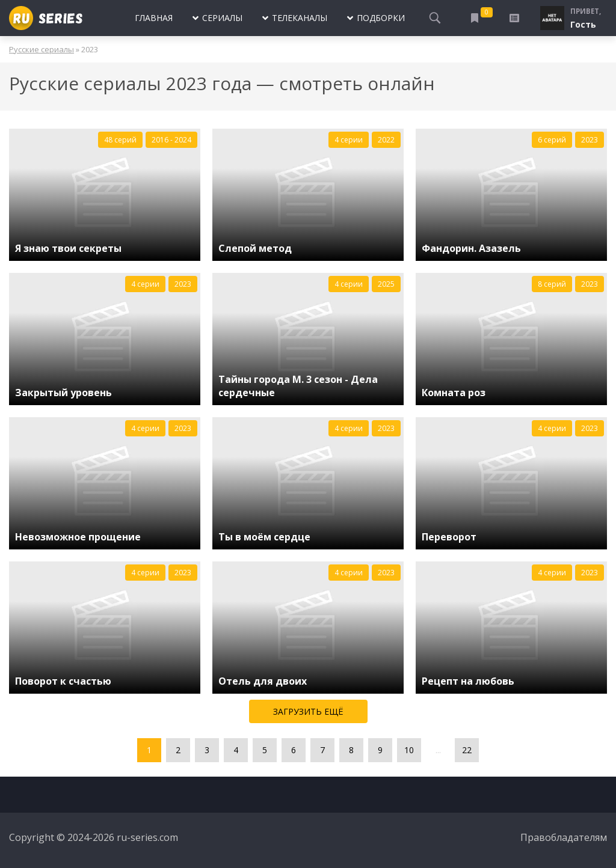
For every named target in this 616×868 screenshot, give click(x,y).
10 (409, 750)
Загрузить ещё (308, 711)
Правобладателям (564, 837)
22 (467, 750)
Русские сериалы (42, 49)
